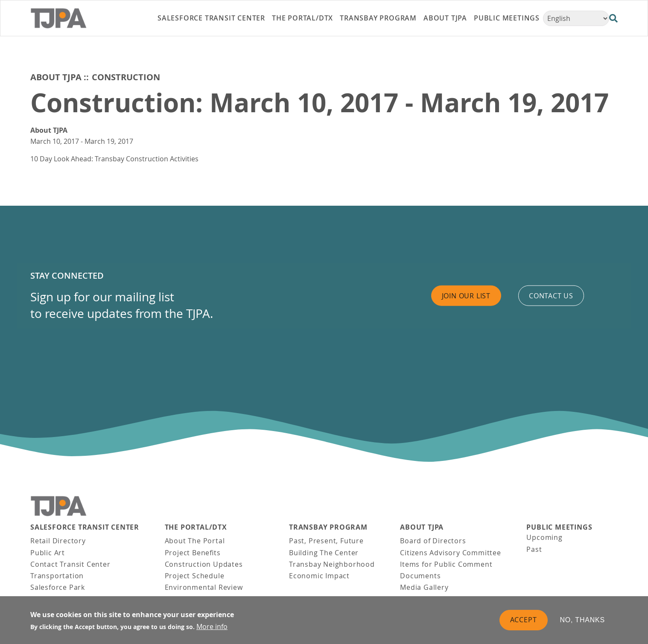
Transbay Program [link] (378, 18)
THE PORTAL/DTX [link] (302, 18)
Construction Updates (204, 564)
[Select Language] (576, 18)
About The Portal (195, 541)
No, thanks (583, 620)
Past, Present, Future (326, 541)
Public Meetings (559, 527)
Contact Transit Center (70, 564)
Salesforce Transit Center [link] (211, 18)
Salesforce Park (58, 587)
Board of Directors (433, 541)
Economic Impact (319, 576)
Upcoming (544, 537)
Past (534, 549)
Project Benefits (193, 553)
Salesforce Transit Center (85, 527)
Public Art (48, 553)
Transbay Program (328, 527)
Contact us (551, 295)
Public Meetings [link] (507, 18)
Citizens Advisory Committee (451, 553)
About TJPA (56, 77)
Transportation (57, 576)
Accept (524, 620)
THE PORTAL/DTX (196, 527)
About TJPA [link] (445, 18)
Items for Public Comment (446, 564)
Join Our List (466, 295)
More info (212, 627)
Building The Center (324, 553)
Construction (126, 77)
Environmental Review (204, 587)
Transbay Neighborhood (332, 564)
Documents (420, 576)
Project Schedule (195, 576)
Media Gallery (424, 587)
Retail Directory (58, 541)
